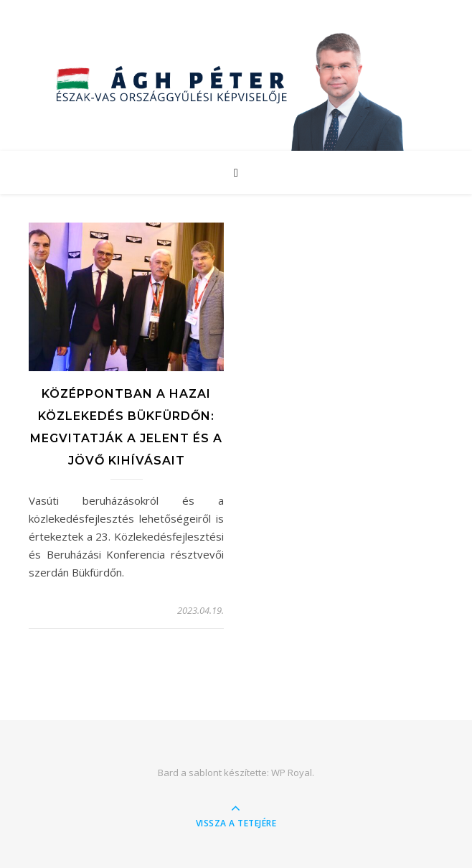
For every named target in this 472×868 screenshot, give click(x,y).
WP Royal (292, 773)
